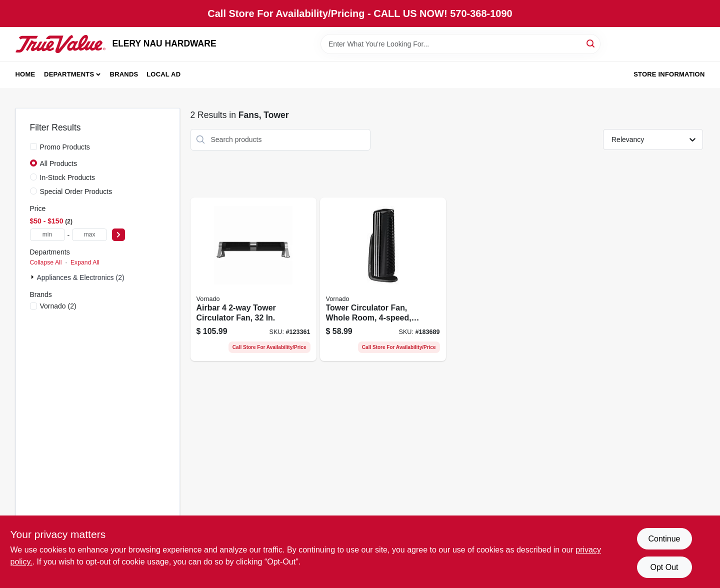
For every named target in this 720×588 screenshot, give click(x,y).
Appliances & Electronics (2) (81, 277)
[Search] (591, 43)
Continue (664, 539)
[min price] (47, 235)
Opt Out (664, 567)
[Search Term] (460, 44)
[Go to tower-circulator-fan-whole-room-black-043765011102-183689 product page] (383, 279)
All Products (59, 163)
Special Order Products (76, 191)
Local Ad (163, 74)
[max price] (89, 235)
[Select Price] (118, 235)
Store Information (669, 74)
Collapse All (46, 262)
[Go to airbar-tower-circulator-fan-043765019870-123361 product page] (253, 279)
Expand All (85, 262)
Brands (124, 74)
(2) (58, 306)
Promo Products (65, 147)
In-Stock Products (68, 177)
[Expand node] (33, 277)
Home (25, 74)
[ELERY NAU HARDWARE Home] (60, 44)
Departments (69, 74)
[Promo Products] (33, 146)
